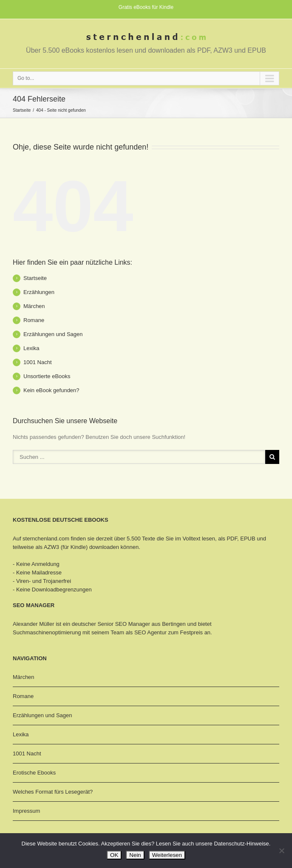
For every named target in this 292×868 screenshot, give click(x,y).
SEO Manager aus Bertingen (150, 624)
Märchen (34, 306)
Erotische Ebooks (34, 773)
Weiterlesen (167, 855)
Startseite (22, 110)
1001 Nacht (38, 362)
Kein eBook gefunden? (51, 390)
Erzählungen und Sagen (53, 334)
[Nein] (281, 851)
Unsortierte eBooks (47, 376)
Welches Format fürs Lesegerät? (53, 792)
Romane (34, 320)
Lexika (31, 348)
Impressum (26, 811)
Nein (135, 855)
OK (114, 855)
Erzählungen (39, 292)
